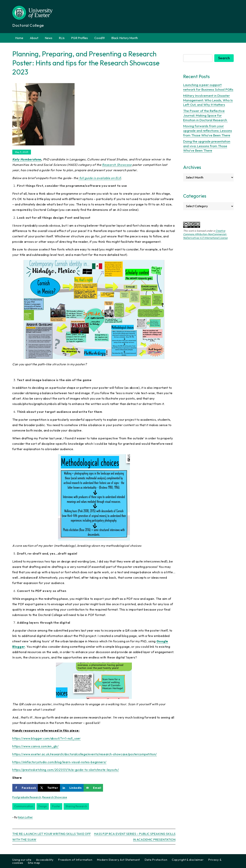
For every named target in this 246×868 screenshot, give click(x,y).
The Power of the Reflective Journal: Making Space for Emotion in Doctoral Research (205, 115)
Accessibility (45, 860)
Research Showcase (117, 165)
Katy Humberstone (27, 159)
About (34, 38)
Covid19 (100, 38)
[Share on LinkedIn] (72, 788)
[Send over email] (93, 788)
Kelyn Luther (25, 817)
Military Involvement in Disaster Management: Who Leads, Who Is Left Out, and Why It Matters (208, 100)
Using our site (22, 860)
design (43, 806)
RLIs (62, 38)
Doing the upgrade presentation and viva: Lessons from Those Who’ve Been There (207, 146)
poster (56, 806)
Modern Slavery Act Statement (118, 860)
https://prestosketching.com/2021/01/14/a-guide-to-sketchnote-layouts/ (66, 770)
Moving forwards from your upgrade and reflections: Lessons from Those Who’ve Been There (208, 131)
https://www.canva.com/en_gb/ (35, 746)
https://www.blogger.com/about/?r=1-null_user (47, 738)
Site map (34, 863)
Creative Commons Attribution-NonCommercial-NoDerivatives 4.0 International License (205, 234)
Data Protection (156, 860)
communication (24, 806)
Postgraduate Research (27, 797)
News (49, 38)
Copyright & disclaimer (188, 860)
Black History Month (125, 38)
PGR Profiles (79, 38)
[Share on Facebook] (25, 788)
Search (224, 58)
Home (19, 38)
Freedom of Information (75, 860)
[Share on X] (49, 788)
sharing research (76, 806)
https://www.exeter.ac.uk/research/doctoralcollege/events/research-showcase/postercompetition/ (85, 754)
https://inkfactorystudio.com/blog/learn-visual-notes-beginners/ (59, 762)
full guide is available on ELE (100, 178)
